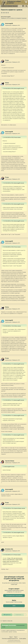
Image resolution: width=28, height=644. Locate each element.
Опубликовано (12, 25)
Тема (16, 637)
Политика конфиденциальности (10, 639)
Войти (14, 606)
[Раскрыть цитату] (3, 88)
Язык (11, 637)
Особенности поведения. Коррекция (18, 18)
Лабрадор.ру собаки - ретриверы (14, 2)
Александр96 (7, 17)
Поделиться (7, 615)
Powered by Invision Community (14, 642)
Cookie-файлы (23, 639)
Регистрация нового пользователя (14, 596)
